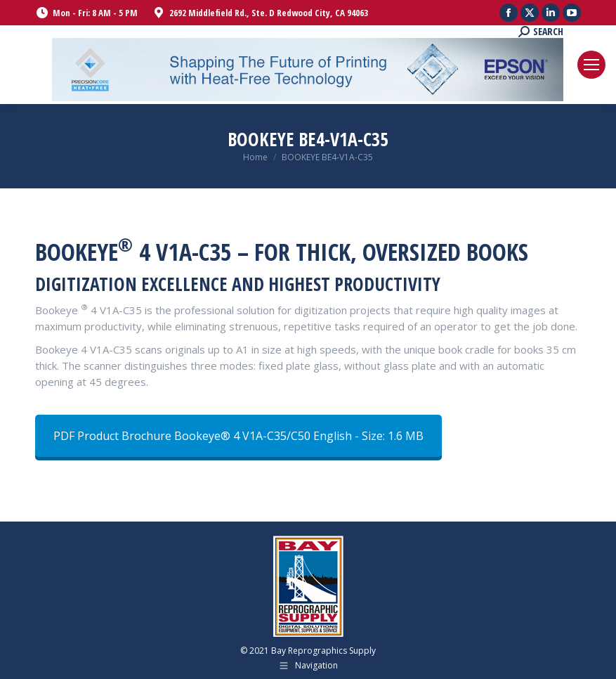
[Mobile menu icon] (591, 65)
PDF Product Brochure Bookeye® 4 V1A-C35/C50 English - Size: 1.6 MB (238, 436)
